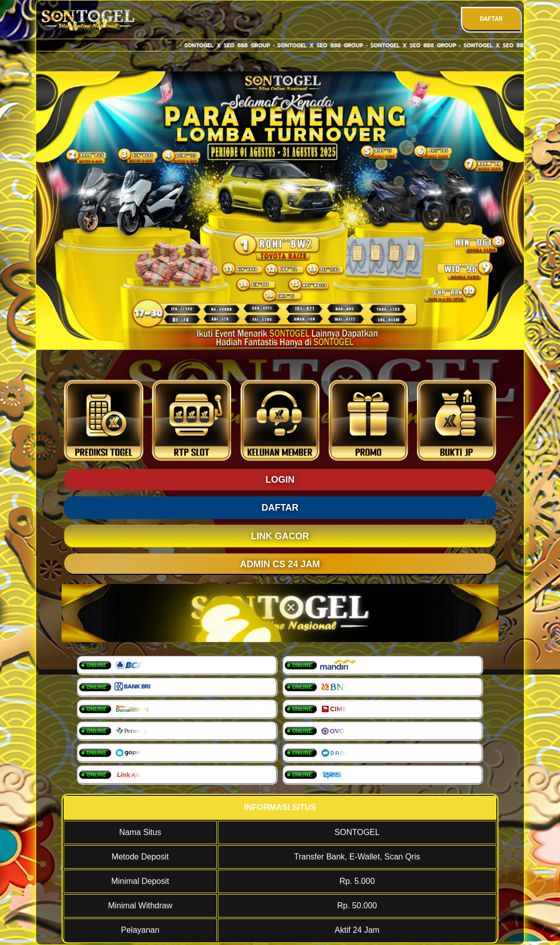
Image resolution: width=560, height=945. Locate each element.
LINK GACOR (280, 536)
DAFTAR (491, 19)
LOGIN (280, 480)
